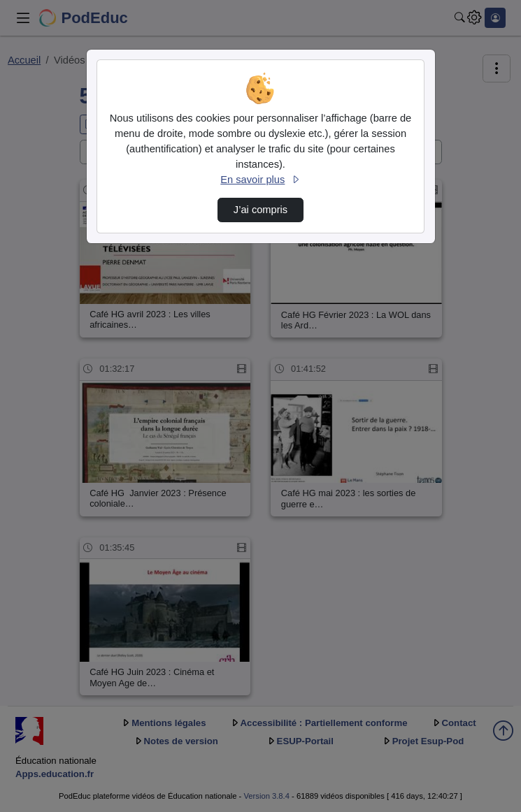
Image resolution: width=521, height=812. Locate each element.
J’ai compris (260, 210)
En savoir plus (260, 180)
